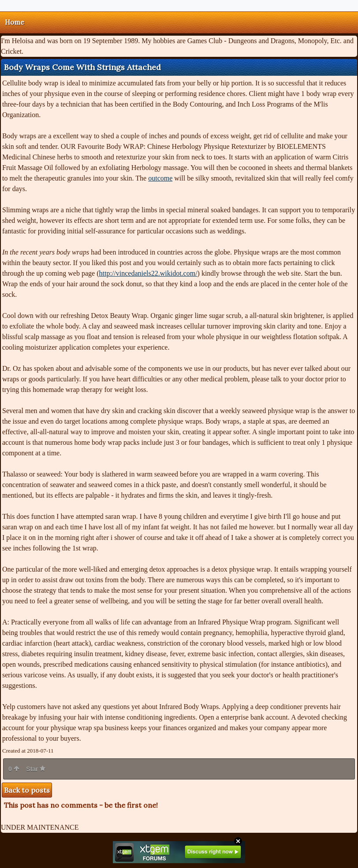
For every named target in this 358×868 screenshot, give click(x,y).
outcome (160, 178)
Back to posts (27, 790)
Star (36, 769)
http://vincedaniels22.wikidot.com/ (148, 273)
